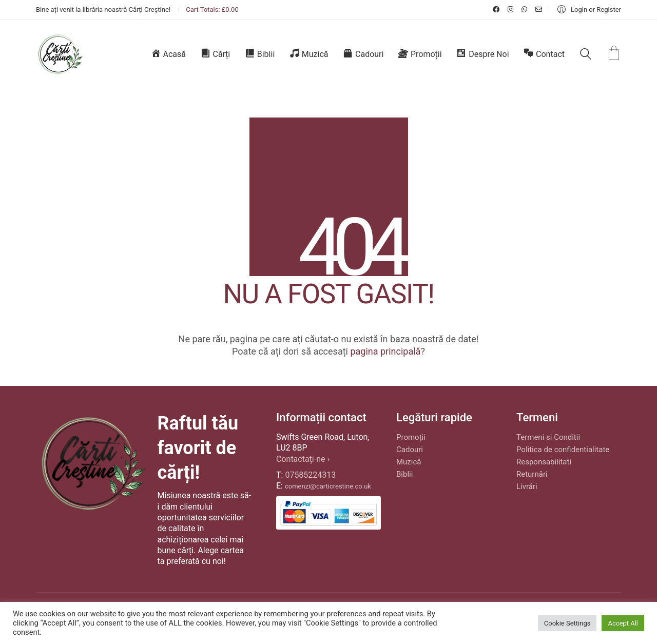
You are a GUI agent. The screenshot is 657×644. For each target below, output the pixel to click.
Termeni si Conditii (548, 437)
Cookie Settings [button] (567, 623)
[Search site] (586, 55)
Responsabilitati (544, 462)
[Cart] (614, 54)
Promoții (411, 437)
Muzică (409, 462)
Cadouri (410, 450)
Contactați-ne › (303, 459)
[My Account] (589, 9)
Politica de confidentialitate (563, 450)
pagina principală (385, 351)
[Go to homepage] (60, 54)
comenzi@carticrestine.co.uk (328, 486)
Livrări (527, 486)
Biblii (404, 474)
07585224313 (310, 475)
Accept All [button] (623, 623)
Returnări (532, 474)
